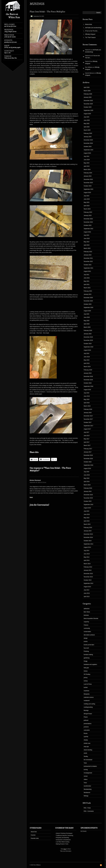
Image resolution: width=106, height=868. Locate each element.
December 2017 (88, 416)
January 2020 (88, 334)
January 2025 (88, 137)
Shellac (86, 740)
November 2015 (88, 498)
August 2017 (87, 429)
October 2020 (88, 304)
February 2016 (88, 488)
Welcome (10, 25)
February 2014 (88, 567)
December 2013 (88, 574)
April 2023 (87, 206)
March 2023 (87, 209)
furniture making (88, 655)
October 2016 (88, 462)
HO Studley (87, 674)
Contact (9, 52)
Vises (85, 783)
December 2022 (88, 219)
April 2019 (87, 363)
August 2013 (87, 587)
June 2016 (87, 475)
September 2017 (88, 426)
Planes (86, 717)
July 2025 (86, 117)
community (87, 628)
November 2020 (88, 301)
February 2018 (88, 409)
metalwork (87, 701)
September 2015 (88, 505)
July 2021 (86, 275)
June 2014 (87, 554)
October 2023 (88, 186)
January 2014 (88, 570)
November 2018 (88, 380)
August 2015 (87, 508)
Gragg (85, 661)
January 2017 (88, 452)
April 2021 (87, 284)
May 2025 (87, 124)
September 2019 (88, 347)
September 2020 (88, 307)
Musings (10, 31)
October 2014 (88, 541)
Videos (10, 57)
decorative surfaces (89, 635)
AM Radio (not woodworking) (93, 28)
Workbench (87, 793)
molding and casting (89, 704)
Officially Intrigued (90, 34)
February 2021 (88, 291)
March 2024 (87, 170)
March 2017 (87, 445)
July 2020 (86, 314)
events (86, 641)
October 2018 (88, 383)
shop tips (86, 747)
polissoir (86, 720)
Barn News (87, 612)
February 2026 (88, 94)
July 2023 (86, 196)
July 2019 (86, 353)
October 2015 (88, 501)
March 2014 (87, 564)
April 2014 (87, 560)
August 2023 (87, 193)
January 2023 (88, 216)
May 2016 (87, 478)
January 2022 (88, 255)
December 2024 (88, 140)
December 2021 (88, 258)
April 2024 (87, 166)
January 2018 (88, 413)
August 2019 (87, 350)
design (86, 638)
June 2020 (87, 317)
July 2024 (86, 156)
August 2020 (87, 311)
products (86, 727)
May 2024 (87, 163)
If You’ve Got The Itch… (92, 31)
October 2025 (88, 107)
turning (86, 770)
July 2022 (86, 235)
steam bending (88, 750)
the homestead (88, 760)
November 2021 (88, 262)
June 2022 (87, 239)
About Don (34, 832)
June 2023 (87, 199)
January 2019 (88, 373)
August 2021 (87, 271)
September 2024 (88, 150)
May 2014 (87, 557)
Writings (10, 36)
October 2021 (88, 265)
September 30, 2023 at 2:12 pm (38, 482)
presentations (88, 724)
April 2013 (87, 597)
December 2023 (88, 179)
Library (86, 681)
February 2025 (88, 133)
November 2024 (88, 143)
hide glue (86, 668)
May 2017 (87, 439)
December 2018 (88, 376)
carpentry (86, 622)
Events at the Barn (89, 645)
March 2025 (87, 130)
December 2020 (88, 298)
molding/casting (88, 707)
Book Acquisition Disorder (91, 618)
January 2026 (88, 97)
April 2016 (87, 482)
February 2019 (88, 370)
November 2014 (88, 537)
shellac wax (87, 743)
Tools (85, 763)
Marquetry (87, 694)
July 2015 (86, 511)
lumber (86, 687)
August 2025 (87, 114)
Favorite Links (35, 838)
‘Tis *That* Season (90, 38)
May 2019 (87, 360)
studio (85, 753)
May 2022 (87, 242)
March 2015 (87, 524)
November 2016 (88, 459)
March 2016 (87, 485)
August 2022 (87, 232)
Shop (12, 46)
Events (10, 41)
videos (86, 779)
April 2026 (87, 87)
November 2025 (88, 104)
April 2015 (87, 521)
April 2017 (87, 442)
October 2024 (88, 147)
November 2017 (88, 419)
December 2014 (88, 534)
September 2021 (88, 268)
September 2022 (88, 229)
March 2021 (87, 288)
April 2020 (87, 324)
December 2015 (88, 495)
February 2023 (88, 212)
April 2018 (87, 403)
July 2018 (86, 393)
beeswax (86, 615)
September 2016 (88, 465)
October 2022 (88, 225)
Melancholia (89, 24)
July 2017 (86, 432)
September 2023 (88, 189)
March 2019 (87, 367)
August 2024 (87, 153)
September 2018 (88, 386)
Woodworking (88, 789)
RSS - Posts (87, 808)
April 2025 (87, 127)
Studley (86, 756)
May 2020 (87, 321)
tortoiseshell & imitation (90, 766)
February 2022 (88, 252)
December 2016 (88, 455)
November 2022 (88, 222)
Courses (33, 835)
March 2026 (87, 91)
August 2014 (87, 547)
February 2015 (88, 528)
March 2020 (87, 327)
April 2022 (87, 245)
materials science (89, 697)
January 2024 (88, 176)
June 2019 (87, 357)
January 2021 (88, 294)
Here (65, 849)
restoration (87, 730)
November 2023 (88, 183)
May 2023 (87, 202)
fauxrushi (86, 648)
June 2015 (87, 514)
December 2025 (88, 101)
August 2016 (87, 468)
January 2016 (88, 491)
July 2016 (86, 472)
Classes (86, 625)
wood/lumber (87, 786)
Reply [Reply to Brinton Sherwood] (31, 497)
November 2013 (88, 577)
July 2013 (86, 590)
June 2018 (87, 396)
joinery (86, 678)
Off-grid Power (88, 714)
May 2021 (87, 281)
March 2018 (87, 406)
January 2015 (88, 531)
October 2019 (88, 344)
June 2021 (87, 278)
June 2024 (87, 160)
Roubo (86, 733)
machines (86, 691)
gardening (87, 658)
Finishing (86, 651)
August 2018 (87, 390)
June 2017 (87, 436)
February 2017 (88, 449)
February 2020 (88, 330)
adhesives (87, 609)
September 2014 (88, 544)
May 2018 (87, 399)
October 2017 (88, 422)
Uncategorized (88, 773)
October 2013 (88, 580)
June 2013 (87, 593)
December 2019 (88, 337)
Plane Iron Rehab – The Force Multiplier (47, 12)
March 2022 (87, 248)
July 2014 (86, 551)
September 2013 (88, 583)
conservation (87, 632)
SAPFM (86, 737)
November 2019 (88, 340)
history (86, 671)
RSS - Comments (89, 811)
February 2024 (88, 173)
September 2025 (88, 110)
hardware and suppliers (90, 664)
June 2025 (87, 120)
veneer (86, 776)
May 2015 (87, 518)
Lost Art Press (88, 684)
